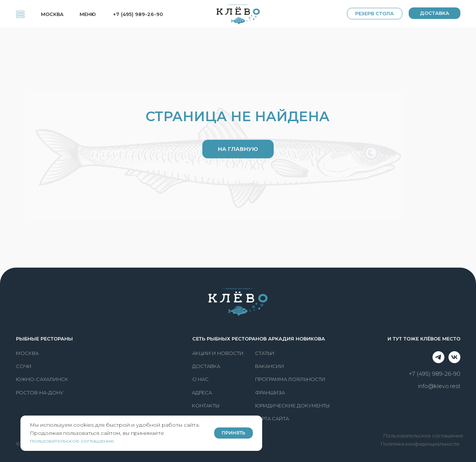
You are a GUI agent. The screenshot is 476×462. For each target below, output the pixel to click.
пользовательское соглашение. (72, 441)
